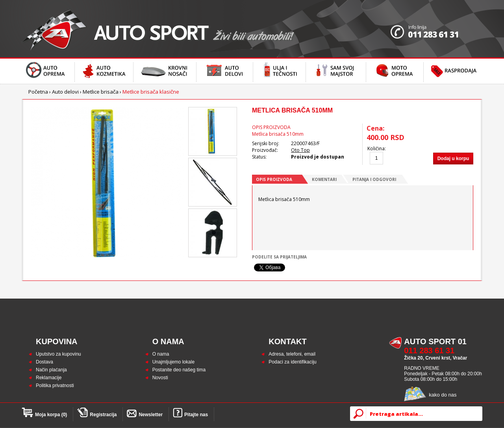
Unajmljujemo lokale (173, 362)
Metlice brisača (101, 92)
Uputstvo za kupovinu (58, 354)
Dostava (44, 362)
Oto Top (300, 150)
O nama (161, 354)
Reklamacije (49, 378)
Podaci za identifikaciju (292, 362)
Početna (38, 92)
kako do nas (443, 395)
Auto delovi (65, 92)
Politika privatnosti (55, 386)
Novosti (160, 378)
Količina (376, 149)
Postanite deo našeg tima (179, 370)
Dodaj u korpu (453, 159)
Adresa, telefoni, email (292, 354)
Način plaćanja (51, 370)
